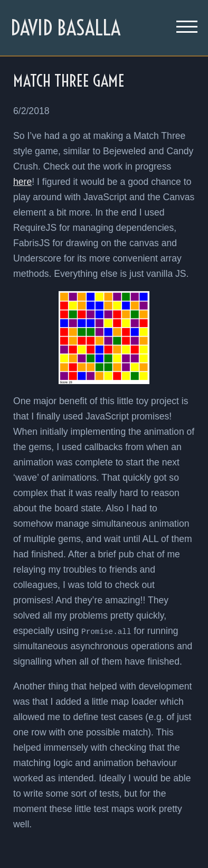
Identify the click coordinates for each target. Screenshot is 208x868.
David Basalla (65, 28)
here (22, 182)
